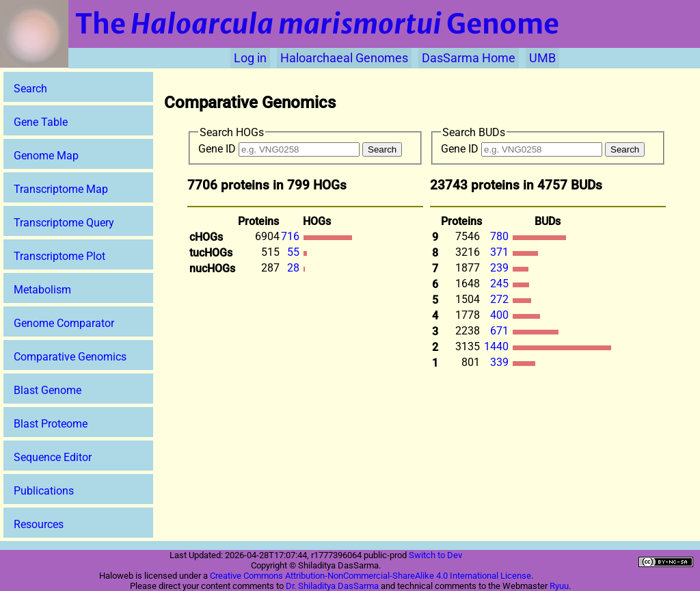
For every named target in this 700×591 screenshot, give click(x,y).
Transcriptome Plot (59, 256)
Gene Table (41, 122)
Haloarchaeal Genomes (344, 58)
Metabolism (42, 290)
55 (295, 252)
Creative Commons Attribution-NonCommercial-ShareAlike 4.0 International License (371, 576)
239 (501, 268)
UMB (542, 58)
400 (501, 315)
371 (501, 252)
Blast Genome (48, 390)
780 (501, 236)
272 (501, 299)
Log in (250, 58)
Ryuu (559, 586)
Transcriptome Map (61, 189)
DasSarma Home (469, 58)
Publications (44, 491)
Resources (39, 524)
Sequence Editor (53, 457)
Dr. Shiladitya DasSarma (332, 586)
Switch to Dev (435, 555)
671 (501, 331)
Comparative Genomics (70, 357)
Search (30, 89)
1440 (498, 346)
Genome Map (46, 156)
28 (295, 268)
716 (292, 236)
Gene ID (279, 149)
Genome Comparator (64, 323)
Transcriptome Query (64, 223)
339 (501, 362)
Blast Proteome (51, 424)
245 (501, 284)
